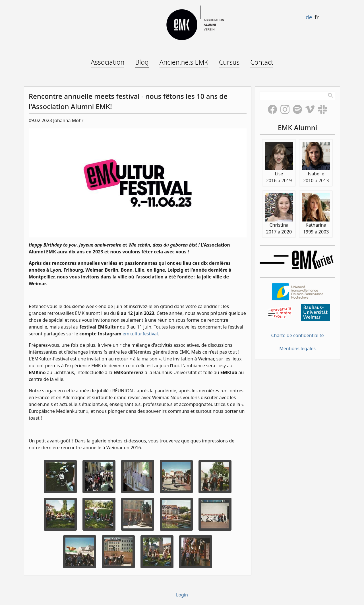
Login (182, 595)
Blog (142, 62)
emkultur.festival (140, 334)
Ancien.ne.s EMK (184, 62)
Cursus (229, 62)
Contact (262, 62)
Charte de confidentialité (298, 335)
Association (107, 62)
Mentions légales (297, 348)
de (309, 17)
